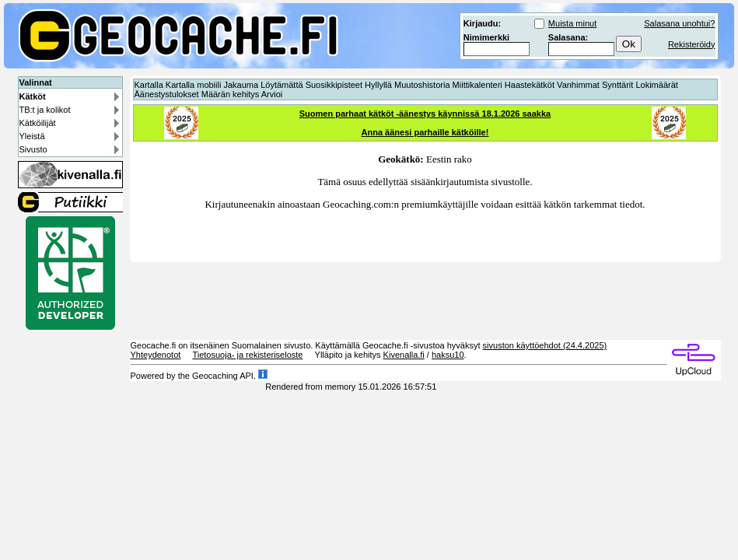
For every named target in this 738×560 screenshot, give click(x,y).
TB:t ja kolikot (45, 110)
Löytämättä (282, 85)
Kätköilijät (38, 123)
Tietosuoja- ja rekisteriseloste (247, 355)
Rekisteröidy (692, 44)
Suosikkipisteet (334, 85)
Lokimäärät (656, 85)
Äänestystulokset (167, 94)
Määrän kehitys (231, 94)
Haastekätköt (530, 85)
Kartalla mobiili (194, 85)
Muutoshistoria (422, 85)
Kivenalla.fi (404, 355)
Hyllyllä (378, 85)
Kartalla (149, 85)
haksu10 (448, 355)
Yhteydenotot (156, 355)
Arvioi (272, 94)
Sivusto (33, 149)
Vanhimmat (578, 85)
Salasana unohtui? (679, 23)
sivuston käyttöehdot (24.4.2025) (545, 345)
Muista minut (572, 23)
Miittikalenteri (477, 85)
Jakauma (241, 85)
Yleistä (32, 136)
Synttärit (617, 85)
